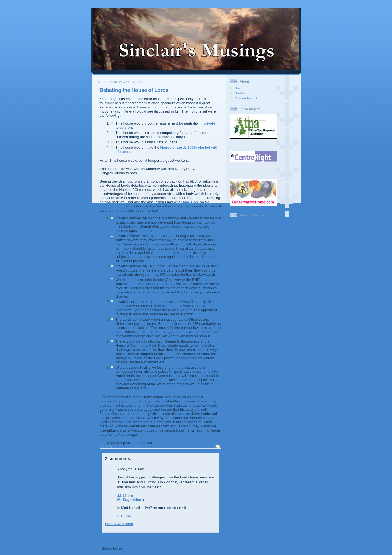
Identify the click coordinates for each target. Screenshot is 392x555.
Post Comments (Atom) (144, 548)
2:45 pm (124, 516)
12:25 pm (125, 496)
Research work (246, 98)
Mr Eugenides (129, 500)
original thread (113, 206)
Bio (237, 88)
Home (161, 538)
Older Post (210, 538)
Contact (241, 93)
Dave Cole (191, 202)
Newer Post (112, 538)
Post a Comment (119, 524)
